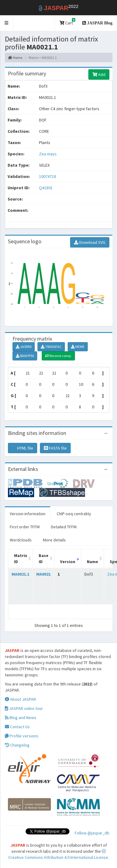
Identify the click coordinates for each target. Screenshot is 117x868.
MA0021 (43, 574)
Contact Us (17, 727)
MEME (78, 347)
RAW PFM (25, 356)
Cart (67, 22)
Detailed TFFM (64, 527)
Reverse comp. (58, 356)
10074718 (48, 176)
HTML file (23, 448)
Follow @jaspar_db (92, 833)
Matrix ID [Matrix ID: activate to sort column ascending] (21, 559)
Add (99, 74)
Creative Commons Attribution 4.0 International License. (59, 855)
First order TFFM (25, 527)
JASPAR (24, 347)
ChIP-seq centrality (74, 514)
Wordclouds (21, 540)
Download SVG (90, 242)
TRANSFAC (51, 347)
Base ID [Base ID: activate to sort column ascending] (44, 559)
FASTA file (55, 448)
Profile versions (22, 736)
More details (54, 540)
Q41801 (46, 188)
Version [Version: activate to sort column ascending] (68, 562)
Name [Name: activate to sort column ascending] (92, 562)
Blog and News (21, 718)
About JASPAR (20, 699)
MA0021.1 (20, 574)
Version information (28, 514)
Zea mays (48, 154)
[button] (7, 23)
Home (15, 58)
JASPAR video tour (24, 708)
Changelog (17, 745)
